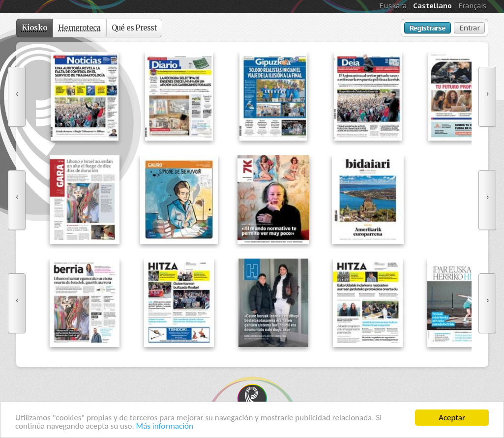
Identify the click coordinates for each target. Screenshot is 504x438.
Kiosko (35, 28)
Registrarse (428, 28)
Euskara (393, 6)
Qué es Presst (134, 28)
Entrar (469, 28)
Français (472, 6)
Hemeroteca (79, 28)
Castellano (432, 6)
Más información (165, 426)
